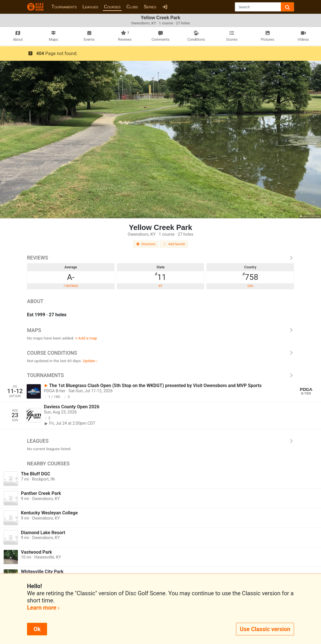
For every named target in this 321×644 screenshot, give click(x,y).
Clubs (132, 7)
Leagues (90, 7)
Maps (160, 330)
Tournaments (64, 7)
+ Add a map (86, 338)
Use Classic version (265, 629)
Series (150, 7)
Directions (146, 244)
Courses (112, 7)
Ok (37, 629)
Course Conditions (160, 353)
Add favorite (174, 244)
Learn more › (43, 608)
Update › (90, 361)
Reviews (160, 258)
